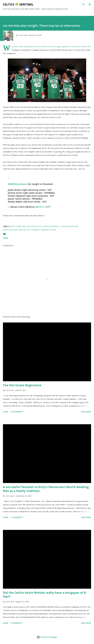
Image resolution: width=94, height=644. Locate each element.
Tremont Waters (48, 230)
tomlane (35, 230)
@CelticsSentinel (18, 226)
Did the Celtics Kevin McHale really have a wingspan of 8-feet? (45, 594)
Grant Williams (10, 230)
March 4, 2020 (43, 207)
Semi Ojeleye (24, 230)
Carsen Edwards (51, 226)
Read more (86, 412)
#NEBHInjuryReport (18, 184)
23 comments (17, 412)
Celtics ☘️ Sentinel (18, 4)
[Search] (84, 4)
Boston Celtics (35, 226)
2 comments (16, 623)
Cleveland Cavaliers (69, 226)
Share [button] (6, 238)
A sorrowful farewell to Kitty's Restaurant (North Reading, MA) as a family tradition (46, 489)
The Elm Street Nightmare (22, 385)
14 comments (17, 517)
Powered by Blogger (47, 637)
